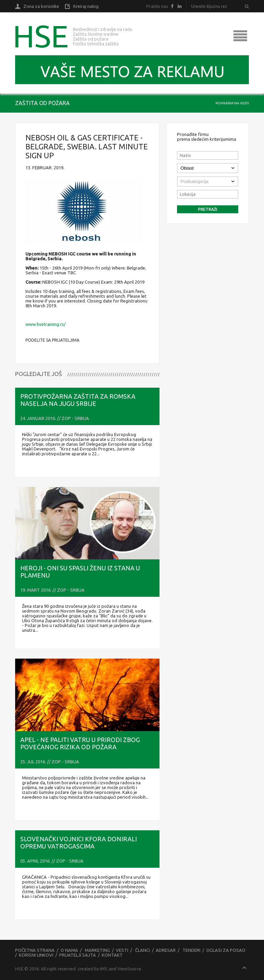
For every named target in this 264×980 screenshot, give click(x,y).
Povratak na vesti (232, 103)
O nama (69, 950)
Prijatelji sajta (78, 955)
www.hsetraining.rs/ (46, 324)
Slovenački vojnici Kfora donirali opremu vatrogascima (79, 842)
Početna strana (35, 950)
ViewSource (129, 969)
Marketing (97, 950)
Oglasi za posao (226, 950)
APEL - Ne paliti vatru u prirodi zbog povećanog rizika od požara (80, 743)
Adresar (166, 950)
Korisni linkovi (36, 955)
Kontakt (112, 955)
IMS (104, 969)
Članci (142, 950)
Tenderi (191, 950)
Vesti (122, 950)
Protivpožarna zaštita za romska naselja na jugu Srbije (78, 400)
